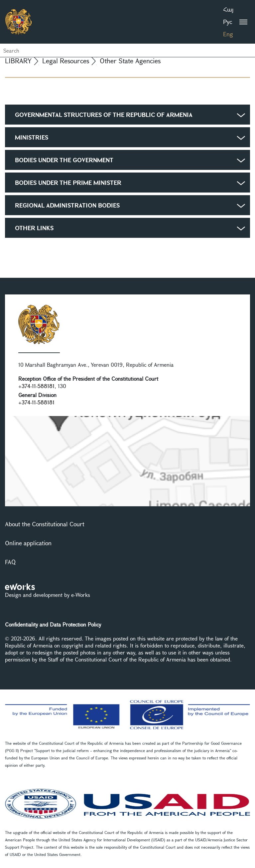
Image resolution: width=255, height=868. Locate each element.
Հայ (228, 9)
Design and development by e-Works (48, 595)
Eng (228, 34)
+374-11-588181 (36, 386)
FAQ (10, 562)
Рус (228, 22)
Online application (28, 543)
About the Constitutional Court (45, 524)
